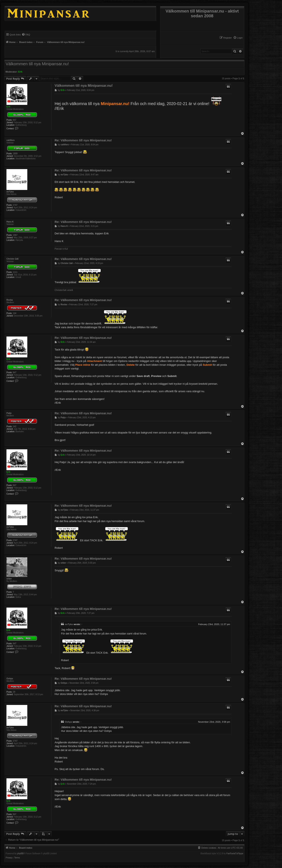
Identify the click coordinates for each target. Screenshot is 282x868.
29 (14, 692)
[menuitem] (238, 38)
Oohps (10, 679)
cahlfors (11, 140)
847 (15, 120)
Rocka (10, 300)
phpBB (20, 854)
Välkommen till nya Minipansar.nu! (37, 64)
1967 (15, 235)
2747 (15, 205)
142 (15, 426)
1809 (15, 154)
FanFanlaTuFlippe (235, 854)
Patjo (9, 413)
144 (15, 313)
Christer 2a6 (13, 259)
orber (9, 579)
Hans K (10, 222)
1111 (15, 272)
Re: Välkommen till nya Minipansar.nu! (83, 140)
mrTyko (10, 192)
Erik (20, 72)
